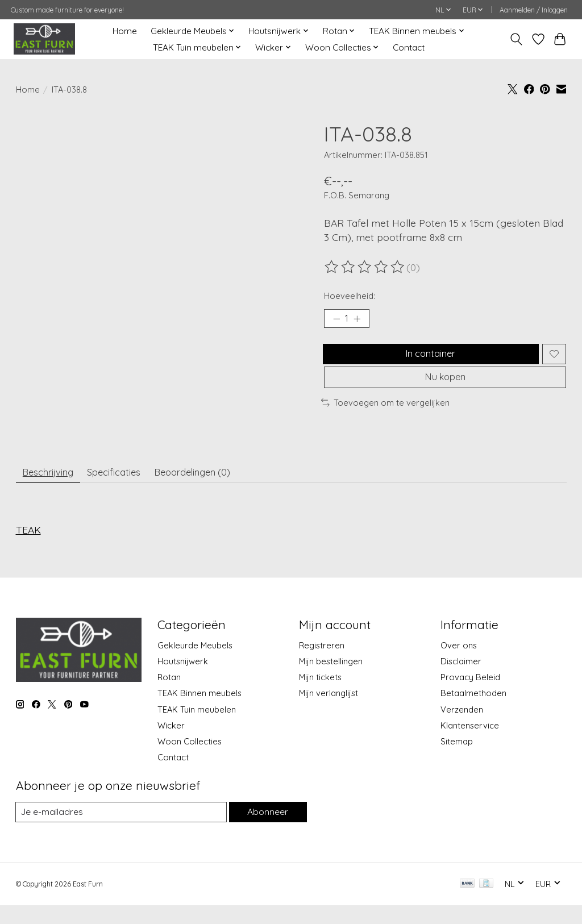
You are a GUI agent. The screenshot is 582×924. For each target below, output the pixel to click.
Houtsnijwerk (183, 679)
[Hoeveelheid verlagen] (336, 321)
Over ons (459, 663)
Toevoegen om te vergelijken (385, 417)
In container (428, 359)
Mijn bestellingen (331, 679)
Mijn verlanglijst (329, 712)
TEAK (28, 548)
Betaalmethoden (473, 712)
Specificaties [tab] (127, 488)
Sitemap (457, 759)
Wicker (171, 744)
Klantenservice (470, 744)
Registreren (322, 663)
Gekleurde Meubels (195, 663)
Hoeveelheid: (350, 296)
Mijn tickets (320, 696)
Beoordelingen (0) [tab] (215, 488)
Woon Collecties (190, 759)
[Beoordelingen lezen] (365, 267)
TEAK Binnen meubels (199, 712)
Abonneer (267, 831)
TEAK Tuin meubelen (197, 728)
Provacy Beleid (470, 696)
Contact (409, 47)
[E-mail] (120, 831)
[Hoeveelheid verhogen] (361, 321)
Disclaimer (461, 679)
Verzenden (462, 728)
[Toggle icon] (516, 39)
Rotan (169, 696)
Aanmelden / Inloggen (534, 10)
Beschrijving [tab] (53, 488)
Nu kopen (445, 389)
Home (125, 31)
